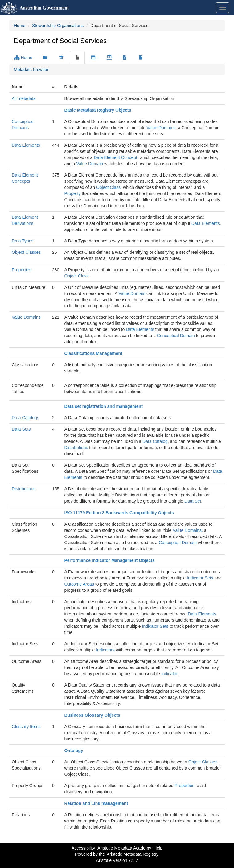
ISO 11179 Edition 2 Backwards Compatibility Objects (119, 513)
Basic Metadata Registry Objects (98, 110)
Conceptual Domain (176, 336)
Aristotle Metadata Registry (133, 854)
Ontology (74, 751)
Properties (22, 270)
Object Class (108, 187)
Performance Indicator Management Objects (109, 560)
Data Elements (26, 145)
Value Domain (90, 164)
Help (158, 848)
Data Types (23, 241)
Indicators (105, 650)
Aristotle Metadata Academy (124, 848)
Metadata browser (31, 70)
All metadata (24, 98)
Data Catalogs (25, 418)
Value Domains (161, 128)
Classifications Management (93, 353)
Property (72, 193)
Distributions (76, 448)
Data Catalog (155, 441)
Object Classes (26, 252)
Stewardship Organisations (58, 26)
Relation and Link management (96, 803)
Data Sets (21, 429)
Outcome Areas (79, 584)
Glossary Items (26, 727)
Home (20, 26)
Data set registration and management (103, 406)
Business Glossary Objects (92, 715)
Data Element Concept (115, 157)
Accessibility (83, 848)
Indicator (169, 674)
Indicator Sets (200, 578)
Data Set (193, 501)
